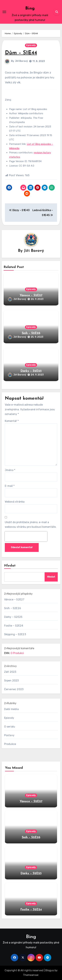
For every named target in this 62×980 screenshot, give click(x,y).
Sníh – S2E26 (31, 333)
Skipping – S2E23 (15, 634)
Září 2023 (10, 672)
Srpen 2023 (11, 681)
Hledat (10, 566)
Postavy (9, 735)
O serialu (10, 727)
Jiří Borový (21, 61)
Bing (30, 8)
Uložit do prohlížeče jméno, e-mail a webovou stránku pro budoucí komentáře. (31, 525)
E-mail (10, 486)
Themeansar (31, 975)
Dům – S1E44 (21, 53)
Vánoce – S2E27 (31, 295)
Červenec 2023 (14, 689)
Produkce (10, 744)
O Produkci (17, 653)
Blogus (50, 970)
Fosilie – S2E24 (14, 626)
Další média (11, 709)
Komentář (12, 421)
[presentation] (26, 536)
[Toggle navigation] (4, 12)
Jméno (10, 470)
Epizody (31, 45)
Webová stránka (15, 502)
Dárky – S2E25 (31, 371)
